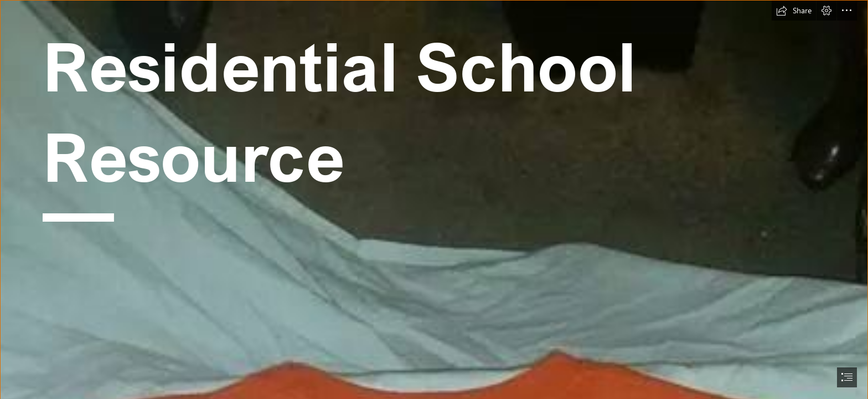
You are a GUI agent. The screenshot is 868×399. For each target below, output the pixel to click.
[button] (794, 11)
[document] (434, 199)
